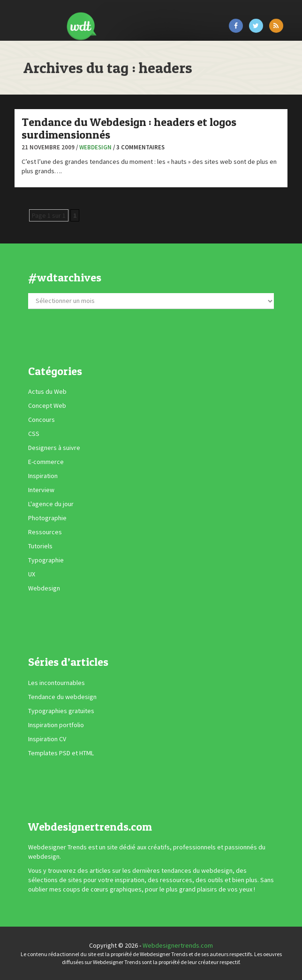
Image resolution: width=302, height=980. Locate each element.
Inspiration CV (47, 739)
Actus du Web (47, 391)
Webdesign (95, 147)
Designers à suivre (54, 448)
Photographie (47, 518)
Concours (42, 420)
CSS (34, 434)
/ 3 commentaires (139, 147)
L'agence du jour (51, 504)
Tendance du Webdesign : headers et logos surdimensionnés (129, 128)
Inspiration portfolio (56, 725)
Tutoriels (40, 546)
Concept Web (47, 405)
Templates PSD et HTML (61, 753)
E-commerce (46, 462)
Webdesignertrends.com (178, 945)
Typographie (46, 560)
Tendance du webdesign (62, 697)
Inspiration (43, 476)
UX (32, 574)
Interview (41, 490)
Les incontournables (57, 683)
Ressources (45, 532)
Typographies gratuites (61, 711)
